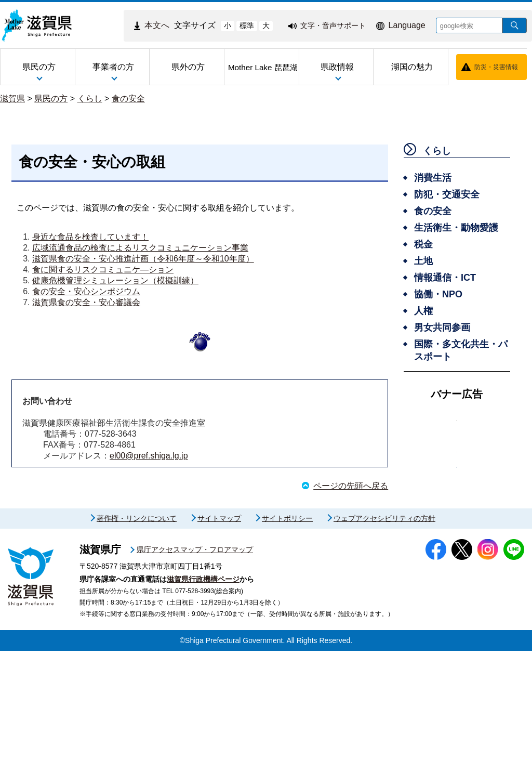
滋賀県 (12, 99)
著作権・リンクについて (137, 627)
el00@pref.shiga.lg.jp (149, 456)
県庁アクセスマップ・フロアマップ (195, 659)
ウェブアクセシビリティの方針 (384, 627)
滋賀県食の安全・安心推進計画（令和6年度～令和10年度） (143, 259)
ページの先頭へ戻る (351, 486)
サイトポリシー (287, 627)
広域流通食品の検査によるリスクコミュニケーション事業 (140, 248)
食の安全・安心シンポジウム (86, 291)
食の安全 (128, 99)
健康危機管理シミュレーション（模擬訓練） (115, 280)
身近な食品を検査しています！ (90, 237)
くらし (90, 99)
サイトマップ (219, 627)
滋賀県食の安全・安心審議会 (86, 302)
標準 (247, 25)
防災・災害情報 (496, 67)
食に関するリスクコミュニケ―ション (103, 270)
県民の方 (51, 99)
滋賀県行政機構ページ (203, 688)
